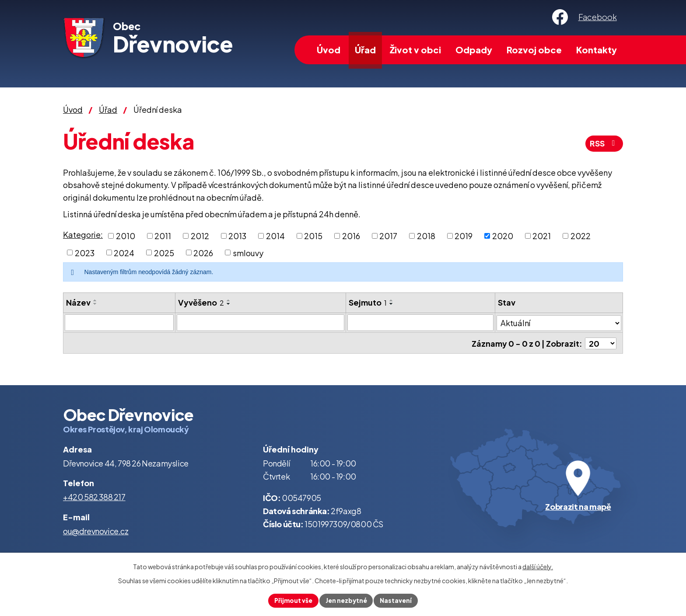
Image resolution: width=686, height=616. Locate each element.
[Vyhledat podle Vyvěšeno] (261, 323)
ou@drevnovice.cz (96, 530)
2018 (426, 236)
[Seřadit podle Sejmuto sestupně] (392, 304)
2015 (313, 236)
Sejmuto (368, 302)
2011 (163, 236)
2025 (164, 252)
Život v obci (415, 50)
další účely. (538, 566)
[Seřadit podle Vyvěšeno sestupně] (229, 304)
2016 (351, 236)
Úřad (365, 50)
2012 (200, 236)
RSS (604, 144)
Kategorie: (83, 235)
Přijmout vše (292, 600)
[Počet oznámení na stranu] (601, 343)
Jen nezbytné (346, 600)
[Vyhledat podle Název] (119, 323)
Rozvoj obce (534, 50)
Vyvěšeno (201, 302)
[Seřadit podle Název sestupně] (95, 304)
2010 (126, 236)
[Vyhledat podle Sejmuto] (420, 323)
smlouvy (248, 252)
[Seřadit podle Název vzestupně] (95, 300)
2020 (503, 236)
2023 (85, 252)
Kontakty (597, 50)
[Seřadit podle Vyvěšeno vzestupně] (229, 300)
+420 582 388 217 (94, 496)
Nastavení (397, 600)
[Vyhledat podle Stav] (559, 322)
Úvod (329, 50)
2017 (388, 236)
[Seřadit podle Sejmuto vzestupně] (392, 300)
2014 (275, 236)
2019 (464, 236)
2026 (203, 252)
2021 (542, 236)
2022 (581, 236)
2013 (237, 236)
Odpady (474, 50)
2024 (124, 252)
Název (78, 302)
